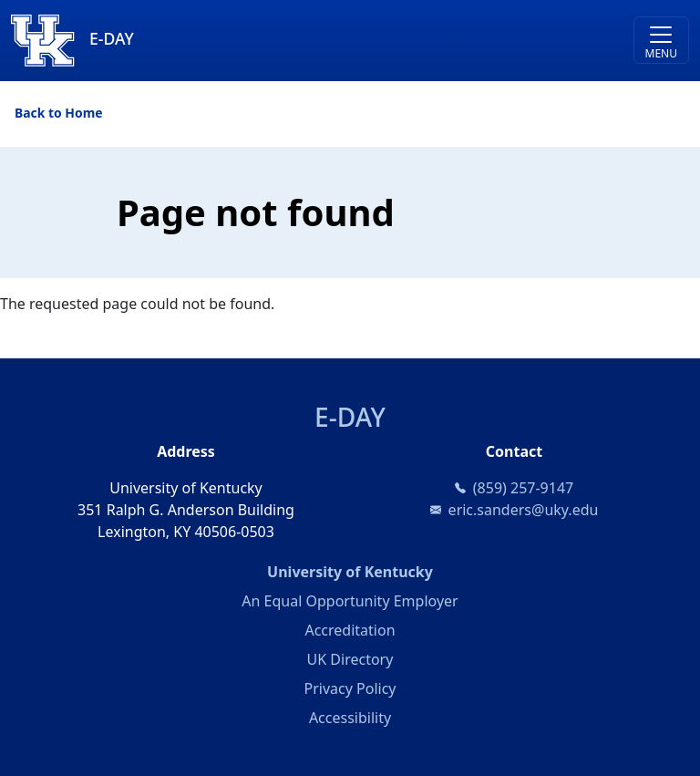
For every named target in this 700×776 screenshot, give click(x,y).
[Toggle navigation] (661, 40)
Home (83, 113)
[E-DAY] (265, 41)
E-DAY (350, 417)
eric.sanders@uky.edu (524, 510)
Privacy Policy (350, 688)
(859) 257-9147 (523, 488)
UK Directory (350, 659)
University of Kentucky (422, 571)
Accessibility (350, 718)
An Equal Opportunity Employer (350, 601)
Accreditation (350, 630)
